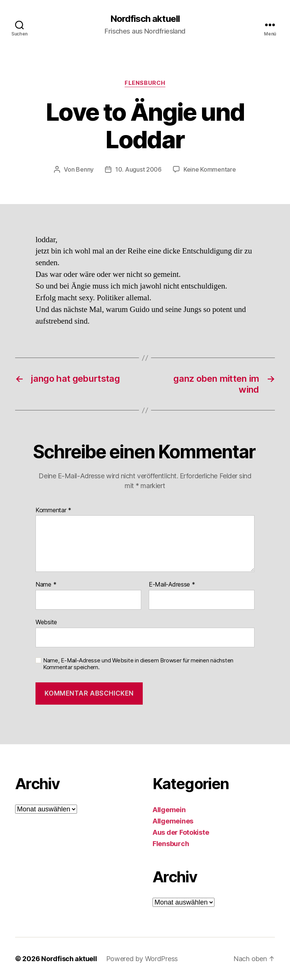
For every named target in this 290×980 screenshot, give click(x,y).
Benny (85, 169)
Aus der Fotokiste (181, 832)
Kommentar (53, 510)
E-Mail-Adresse (172, 585)
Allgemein (169, 810)
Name (46, 585)
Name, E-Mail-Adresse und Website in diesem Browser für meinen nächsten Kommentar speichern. (138, 664)
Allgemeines (173, 821)
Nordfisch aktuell (145, 19)
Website (46, 622)
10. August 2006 (138, 169)
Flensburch (145, 83)
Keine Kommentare (210, 169)
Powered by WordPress (142, 959)
